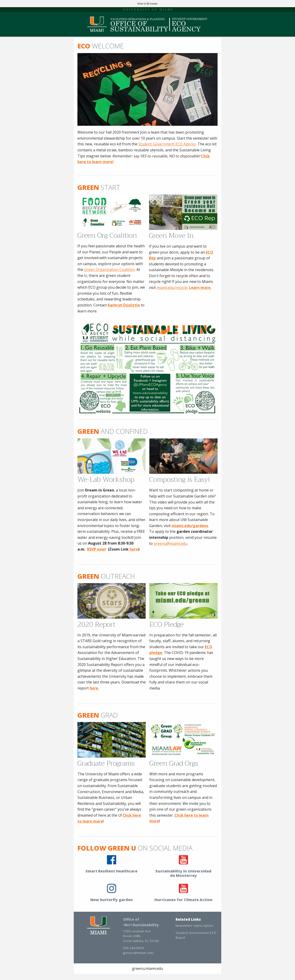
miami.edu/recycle (172, 288)
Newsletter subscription (195, 926)
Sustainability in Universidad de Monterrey (183, 873)
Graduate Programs (106, 763)
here (134, 549)
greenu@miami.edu (170, 543)
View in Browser (147, 4)
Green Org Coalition (107, 235)
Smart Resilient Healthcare (111, 871)
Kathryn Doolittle (124, 305)
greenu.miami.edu (147, 968)
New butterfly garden (112, 900)
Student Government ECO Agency (167, 144)
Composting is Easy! (179, 480)
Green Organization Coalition (109, 270)
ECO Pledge (167, 624)
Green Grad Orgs (174, 763)
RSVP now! (97, 549)
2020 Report (96, 624)
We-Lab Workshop (106, 480)
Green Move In (171, 236)
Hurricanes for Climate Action (183, 900)
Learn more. (200, 288)
